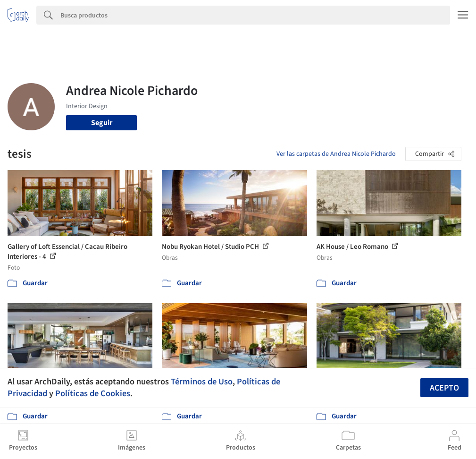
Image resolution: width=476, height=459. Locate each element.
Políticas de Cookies (93, 393)
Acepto (444, 388)
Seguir (102, 123)
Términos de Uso (202, 382)
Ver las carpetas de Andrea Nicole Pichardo (336, 154)
